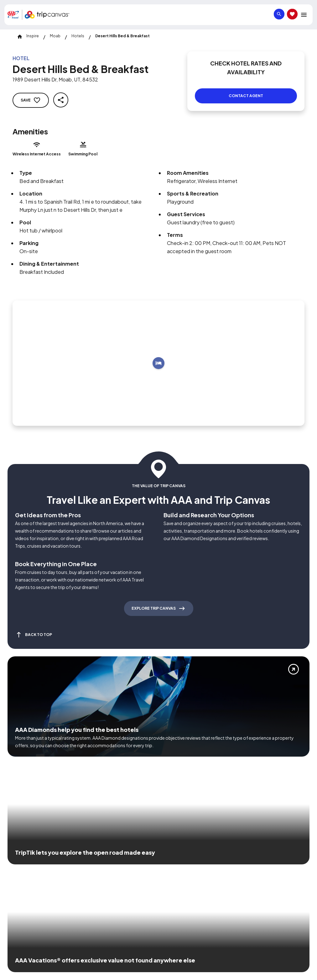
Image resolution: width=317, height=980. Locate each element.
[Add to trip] (158, 356)
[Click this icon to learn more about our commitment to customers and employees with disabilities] (17, 859)
